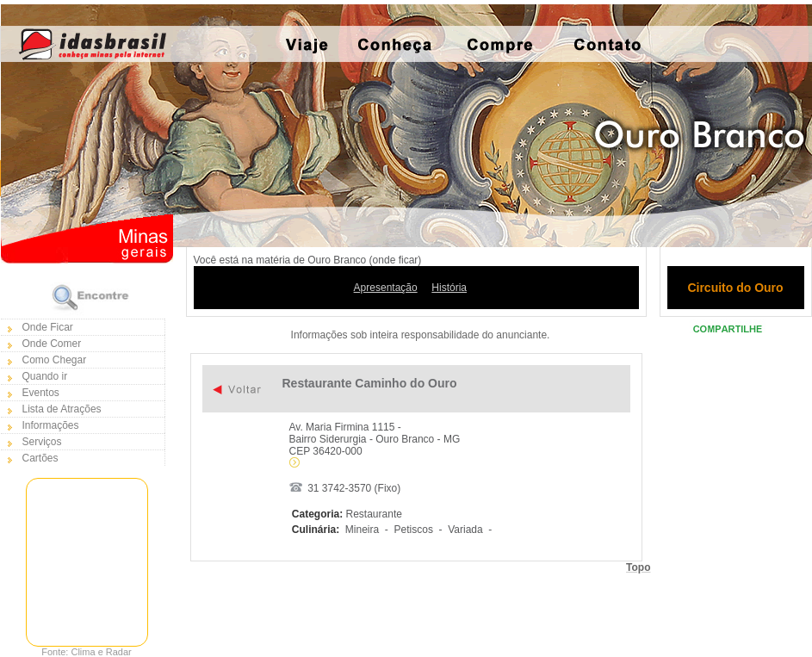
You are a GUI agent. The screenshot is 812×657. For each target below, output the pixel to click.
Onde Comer (52, 344)
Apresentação (386, 288)
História (449, 288)
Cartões (40, 458)
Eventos (41, 393)
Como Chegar (55, 360)
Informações (51, 425)
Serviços (42, 442)
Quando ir (45, 376)
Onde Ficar (48, 327)
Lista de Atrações (62, 409)
